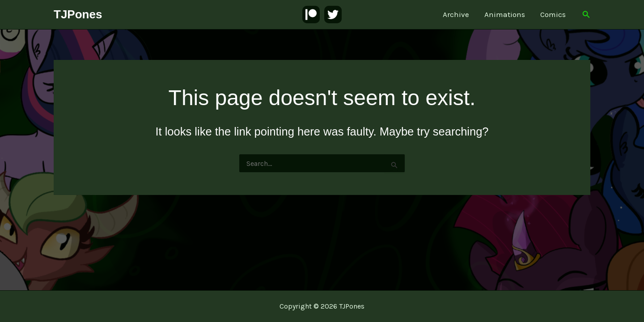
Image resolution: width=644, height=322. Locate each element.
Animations (505, 14)
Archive (456, 14)
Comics (553, 14)
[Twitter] (333, 15)
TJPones (78, 14)
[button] (586, 15)
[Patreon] (311, 15)
